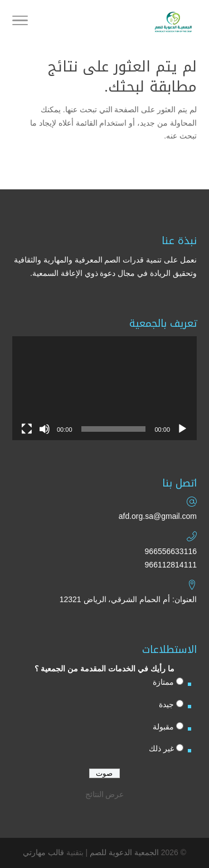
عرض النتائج (105, 794)
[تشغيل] (182, 429)
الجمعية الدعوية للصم (124, 852)
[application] (104, 388)
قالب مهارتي (43, 852)
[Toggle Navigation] (20, 22)
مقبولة (163, 727)
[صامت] (45, 429)
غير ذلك (161, 748)
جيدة (166, 704)
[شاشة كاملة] (27, 429)
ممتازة (163, 682)
